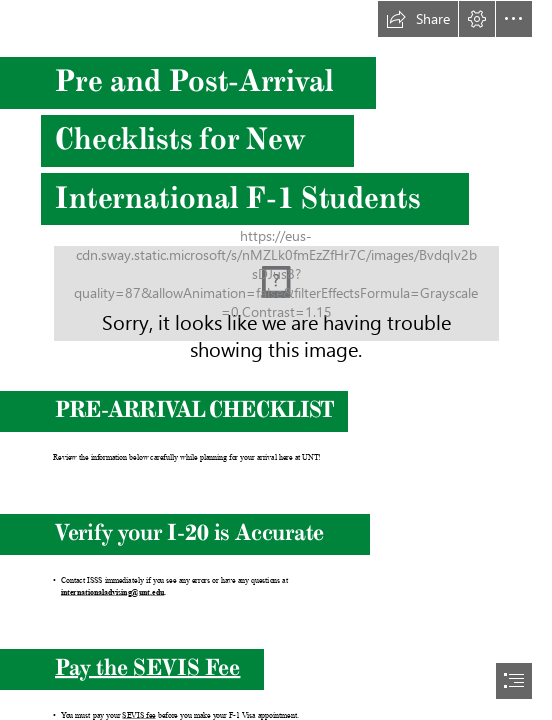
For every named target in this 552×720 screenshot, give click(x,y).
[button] (418, 19)
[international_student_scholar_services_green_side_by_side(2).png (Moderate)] (276, 293)
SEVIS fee (138, 715)
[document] (276, 360)
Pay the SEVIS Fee (146, 667)
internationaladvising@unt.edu (112, 592)
